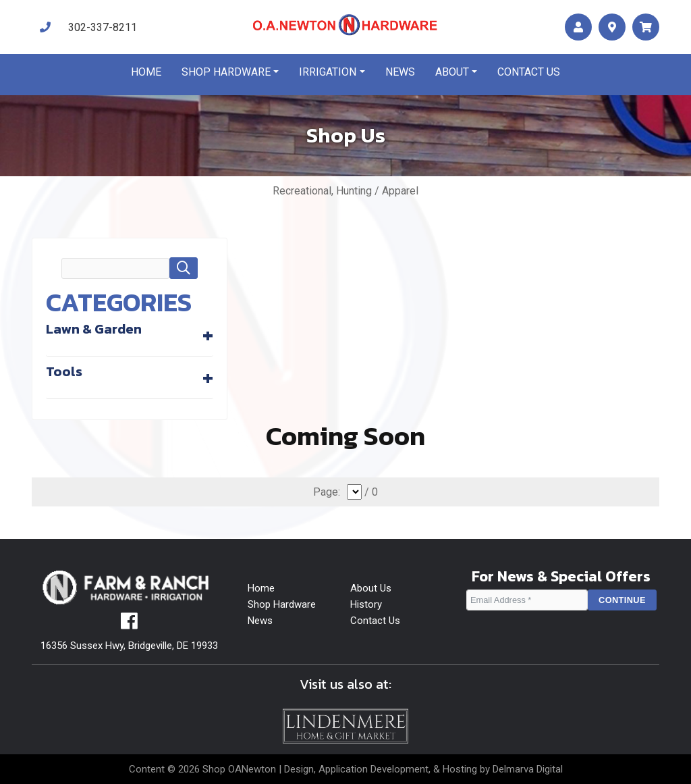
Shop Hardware (226, 72)
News (400, 72)
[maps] (612, 27)
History (366, 604)
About (452, 72)
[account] (578, 27)
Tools (64, 371)
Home (146, 72)
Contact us (529, 72)
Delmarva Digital (528, 769)
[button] (184, 268)
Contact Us (375, 621)
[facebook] (129, 625)
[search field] (115, 268)
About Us (371, 588)
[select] (354, 492)
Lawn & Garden (94, 329)
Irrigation (328, 72)
